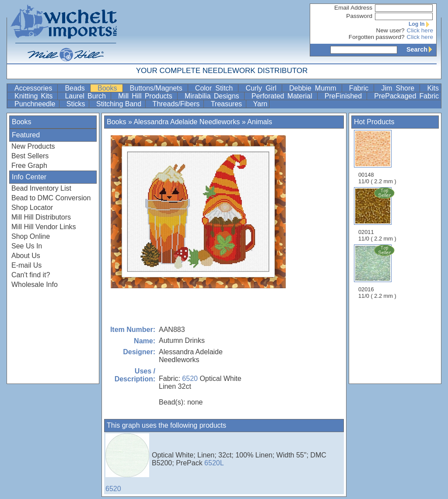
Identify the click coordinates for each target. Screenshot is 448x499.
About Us (26, 256)
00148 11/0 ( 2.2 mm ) (377, 157)
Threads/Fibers (177, 104)
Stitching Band (120, 104)
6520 (190, 379)
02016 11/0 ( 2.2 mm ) (378, 272)
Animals (260, 122)
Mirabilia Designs (213, 96)
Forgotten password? (377, 37)
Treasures (227, 104)
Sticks (77, 104)
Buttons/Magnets (158, 88)
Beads (77, 88)
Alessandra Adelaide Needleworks (187, 122)
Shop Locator (32, 208)
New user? (390, 30)
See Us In (27, 246)
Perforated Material (283, 96)
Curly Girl (263, 88)
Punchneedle (36, 104)
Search (421, 49)
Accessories (35, 88)
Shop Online (31, 236)
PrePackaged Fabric (406, 96)
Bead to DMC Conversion (51, 198)
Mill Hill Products (147, 96)
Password (359, 16)
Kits (433, 88)
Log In (421, 24)
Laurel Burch (87, 96)
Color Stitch (216, 88)
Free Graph (29, 166)
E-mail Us (26, 265)
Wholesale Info (35, 284)
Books (109, 88)
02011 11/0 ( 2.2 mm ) (378, 214)
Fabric (361, 88)
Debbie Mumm (315, 88)
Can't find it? (31, 275)
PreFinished (345, 96)
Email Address (353, 8)
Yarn (261, 104)
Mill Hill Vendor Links (44, 227)
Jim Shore (399, 88)
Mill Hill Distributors (41, 217)
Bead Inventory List (41, 188)
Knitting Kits (35, 96)
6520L (214, 463)
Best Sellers (30, 156)
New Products (33, 146)
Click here (420, 30)
